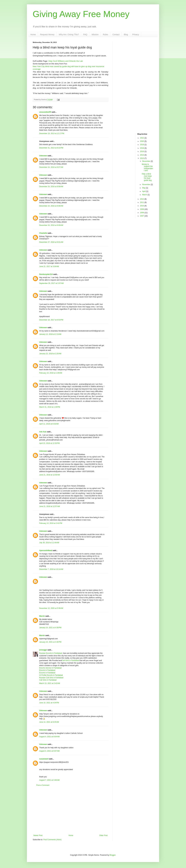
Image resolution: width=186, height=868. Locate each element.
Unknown (43, 156)
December (146, 161)
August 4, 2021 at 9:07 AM (49, 751)
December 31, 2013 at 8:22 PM (51, 148)
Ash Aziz (43, 432)
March (145, 195)
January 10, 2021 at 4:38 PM (50, 628)
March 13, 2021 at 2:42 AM (50, 683)
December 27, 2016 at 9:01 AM (51, 242)
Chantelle (43, 233)
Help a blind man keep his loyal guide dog (147, 177)
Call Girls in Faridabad (70, 660)
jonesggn (43, 650)
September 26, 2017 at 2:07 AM (51, 283)
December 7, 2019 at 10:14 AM (51, 569)
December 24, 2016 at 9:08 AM (51, 187)
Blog (126, 34)
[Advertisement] (70, 810)
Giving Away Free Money (81, 14)
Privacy (136, 34)
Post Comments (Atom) (52, 840)
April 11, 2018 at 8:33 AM (49, 424)
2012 (142, 199)
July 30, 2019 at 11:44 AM (49, 543)
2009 (142, 209)
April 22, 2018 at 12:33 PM (49, 443)
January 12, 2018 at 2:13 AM (50, 334)
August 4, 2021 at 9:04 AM (49, 737)
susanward (44, 759)
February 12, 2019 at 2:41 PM (51, 523)
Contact (116, 34)
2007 (142, 216)
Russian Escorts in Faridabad (51, 653)
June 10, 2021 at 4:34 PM (49, 703)
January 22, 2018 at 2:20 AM (50, 354)
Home (33, 34)
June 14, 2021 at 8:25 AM (49, 722)
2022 (142, 138)
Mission (95, 34)
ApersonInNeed (46, 550)
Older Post (103, 835)
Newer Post (38, 835)
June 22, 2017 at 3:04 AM (49, 266)
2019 (142, 145)
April (144, 191)
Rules (105, 34)
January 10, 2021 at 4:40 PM (50, 642)
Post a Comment (43, 785)
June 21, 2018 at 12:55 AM (50, 475)
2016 (142, 151)
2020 (142, 141)
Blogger (113, 855)
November (146, 185)
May (144, 188)
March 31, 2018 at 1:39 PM (50, 407)
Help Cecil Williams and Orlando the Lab (66, 61)
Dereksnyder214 (46, 274)
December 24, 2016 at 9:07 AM (51, 167)
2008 (142, 213)
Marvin (42, 616)
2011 (142, 202)
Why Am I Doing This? (69, 34)
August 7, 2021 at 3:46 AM (49, 780)
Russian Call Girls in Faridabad (51, 678)
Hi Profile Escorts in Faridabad (51, 675)
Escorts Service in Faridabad (50, 668)
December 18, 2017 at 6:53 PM (51, 320)
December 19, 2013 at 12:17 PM (52, 133)
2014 (142, 155)
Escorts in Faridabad (47, 670)
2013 (142, 158)
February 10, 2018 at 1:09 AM (51, 373)
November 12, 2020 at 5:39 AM (51, 608)
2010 (142, 206)
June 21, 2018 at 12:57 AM (50, 506)
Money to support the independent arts (147, 167)
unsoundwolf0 (45, 112)
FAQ (85, 34)
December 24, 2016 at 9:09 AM (51, 225)
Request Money (47, 34)
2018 (142, 148)
